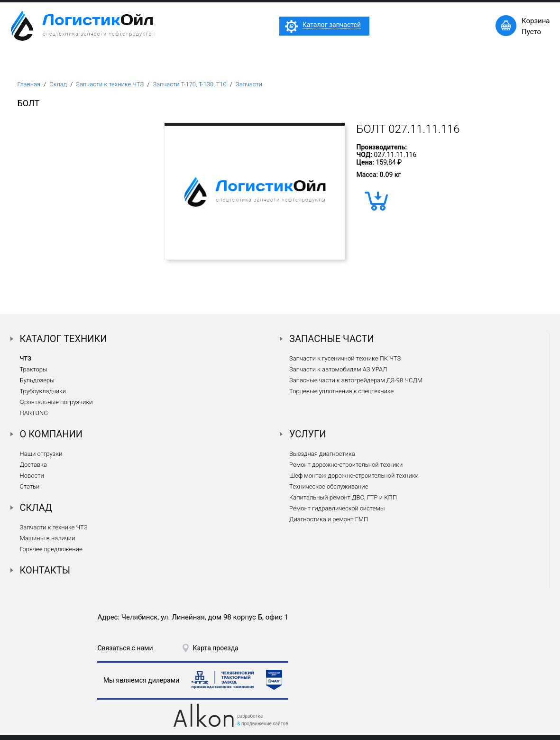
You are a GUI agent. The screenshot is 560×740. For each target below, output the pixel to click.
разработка (250, 716)
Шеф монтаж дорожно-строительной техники (354, 476)
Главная (29, 84)
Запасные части (332, 339)
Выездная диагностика (322, 454)
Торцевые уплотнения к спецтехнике (341, 391)
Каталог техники (64, 339)
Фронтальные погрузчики (56, 402)
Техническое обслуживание (329, 486)
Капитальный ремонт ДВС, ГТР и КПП (343, 497)
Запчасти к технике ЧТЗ (110, 84)
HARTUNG (34, 413)
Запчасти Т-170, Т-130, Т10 (189, 84)
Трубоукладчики (43, 391)
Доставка (33, 465)
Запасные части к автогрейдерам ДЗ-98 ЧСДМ (356, 380)
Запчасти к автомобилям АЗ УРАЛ (338, 369)
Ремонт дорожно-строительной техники (346, 465)
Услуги (308, 434)
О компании (51, 434)
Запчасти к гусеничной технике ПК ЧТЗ (345, 358)
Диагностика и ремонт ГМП (329, 519)
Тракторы (34, 369)
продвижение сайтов (265, 724)
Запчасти (249, 84)
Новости (32, 476)
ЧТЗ (26, 358)
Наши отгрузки (41, 454)
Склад (58, 84)
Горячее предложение (51, 549)
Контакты (45, 570)
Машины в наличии (48, 538)
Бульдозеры (37, 380)
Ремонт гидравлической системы (337, 508)
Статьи (30, 486)
